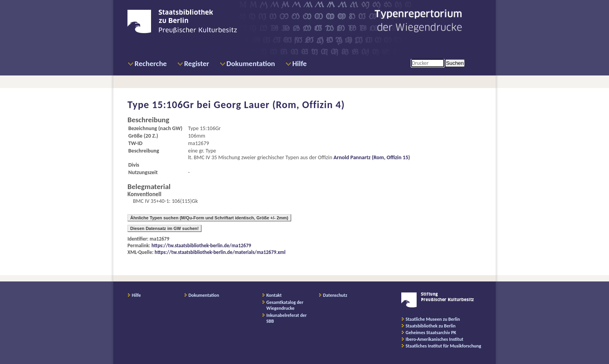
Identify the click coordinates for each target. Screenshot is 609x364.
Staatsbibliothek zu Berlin (431, 326)
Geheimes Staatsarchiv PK (431, 333)
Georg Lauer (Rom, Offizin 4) (279, 105)
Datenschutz (335, 295)
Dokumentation (251, 63)
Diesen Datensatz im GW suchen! (164, 228)
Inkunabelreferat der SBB (287, 318)
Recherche (151, 63)
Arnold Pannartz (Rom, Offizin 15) (372, 157)
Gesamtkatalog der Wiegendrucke (285, 305)
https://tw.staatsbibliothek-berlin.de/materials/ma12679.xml (220, 252)
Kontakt (274, 295)
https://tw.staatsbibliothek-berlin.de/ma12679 (201, 245)
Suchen (455, 63)
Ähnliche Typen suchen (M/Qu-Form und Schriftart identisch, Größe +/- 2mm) (209, 218)
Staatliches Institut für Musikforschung (443, 346)
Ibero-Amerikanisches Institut (435, 339)
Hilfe (300, 63)
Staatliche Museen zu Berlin (433, 319)
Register (197, 63)
